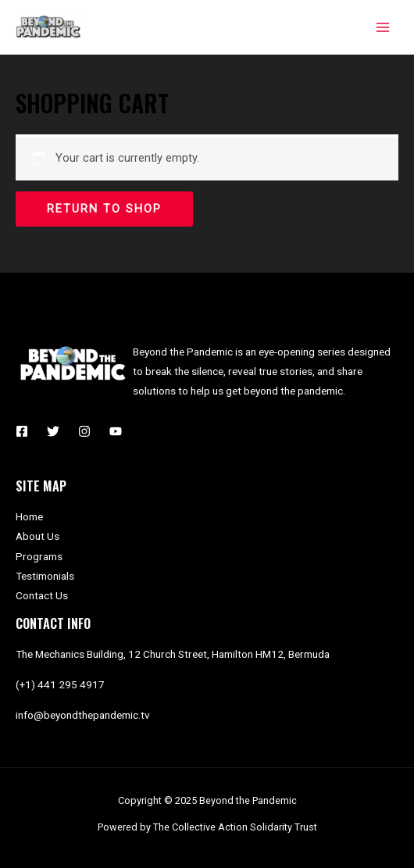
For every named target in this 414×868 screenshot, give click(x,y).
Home (29, 516)
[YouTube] (116, 431)
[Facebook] (22, 431)
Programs (39, 556)
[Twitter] (53, 431)
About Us (37, 536)
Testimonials (45, 576)
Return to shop (104, 209)
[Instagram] (84, 431)
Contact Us (42, 595)
